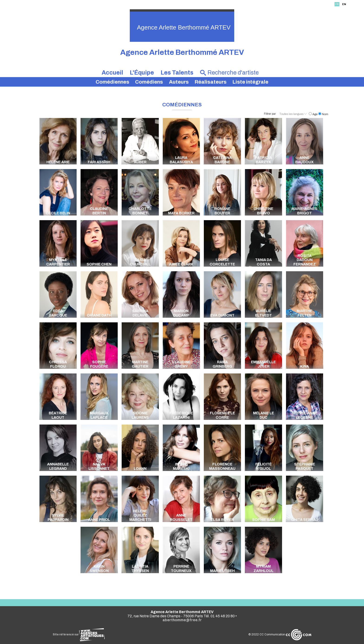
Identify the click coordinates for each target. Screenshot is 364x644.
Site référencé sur (79, 634)
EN (344, 4)
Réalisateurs (211, 82)
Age (314, 114)
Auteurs (179, 82)
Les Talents (177, 73)
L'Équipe (142, 73)
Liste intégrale (250, 82)
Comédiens (149, 82)
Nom (323, 114)
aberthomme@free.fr (182, 620)
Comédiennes (112, 82)
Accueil (112, 73)
